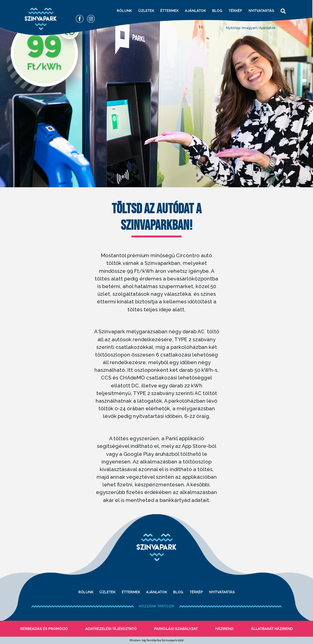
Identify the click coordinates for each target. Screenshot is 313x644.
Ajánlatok (195, 11)
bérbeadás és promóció (44, 629)
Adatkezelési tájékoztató (111, 629)
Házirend (224, 629)
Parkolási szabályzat (176, 629)
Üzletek (146, 11)
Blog (217, 11)
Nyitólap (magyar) (241, 28)
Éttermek (169, 11)
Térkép (235, 11)
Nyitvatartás (261, 11)
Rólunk (124, 11)
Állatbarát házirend (272, 629)
